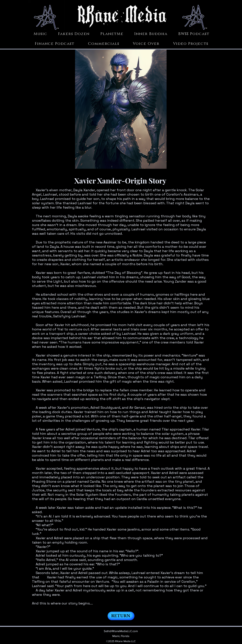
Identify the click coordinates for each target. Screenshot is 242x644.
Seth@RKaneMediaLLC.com (121, 631)
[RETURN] (121, 616)
